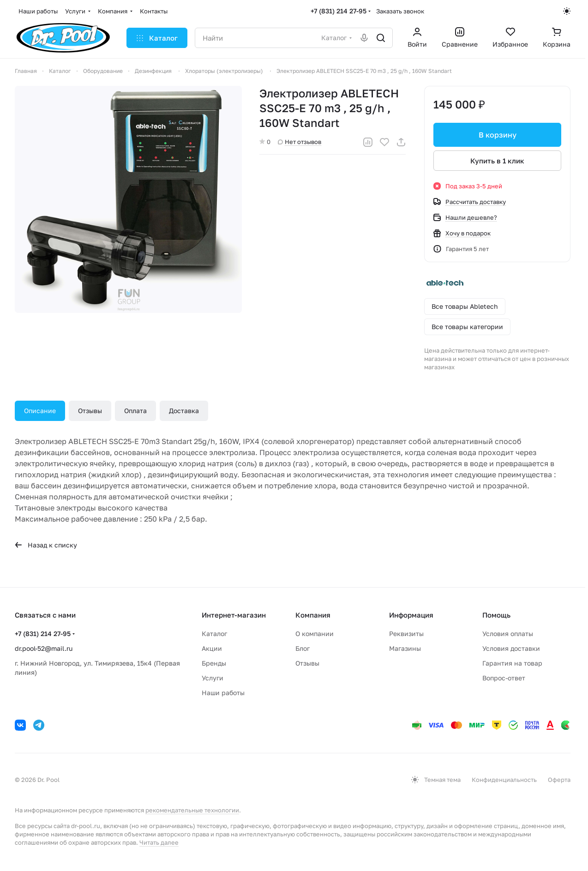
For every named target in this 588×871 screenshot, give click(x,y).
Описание (40, 411)
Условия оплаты (508, 634)
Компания (313, 615)
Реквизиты (406, 634)
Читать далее (159, 842)
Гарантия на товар (512, 663)
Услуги (213, 678)
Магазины (405, 648)
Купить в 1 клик (497, 161)
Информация (411, 615)
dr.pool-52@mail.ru (44, 648)
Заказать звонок (400, 11)
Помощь (496, 615)
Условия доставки (511, 648)
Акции (212, 648)
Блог (303, 648)
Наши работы (223, 693)
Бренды (214, 663)
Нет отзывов (300, 142)
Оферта (559, 780)
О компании (315, 634)
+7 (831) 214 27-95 (339, 11)
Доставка (184, 411)
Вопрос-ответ (504, 678)
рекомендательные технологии (192, 810)
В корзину (497, 135)
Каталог (214, 634)
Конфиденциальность (504, 780)
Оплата (135, 411)
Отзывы (90, 411)
